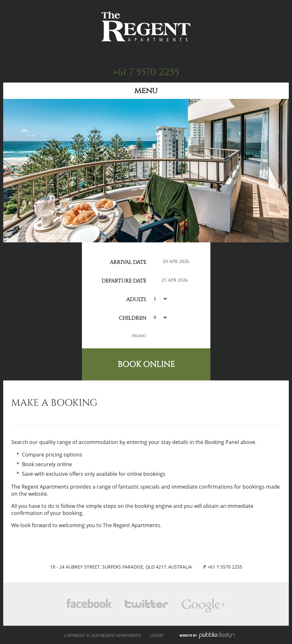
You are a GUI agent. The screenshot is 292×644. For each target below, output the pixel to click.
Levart (157, 635)
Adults (136, 299)
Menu (146, 91)
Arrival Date (128, 261)
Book (146, 365)
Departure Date (124, 280)
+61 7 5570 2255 (146, 72)
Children (133, 317)
